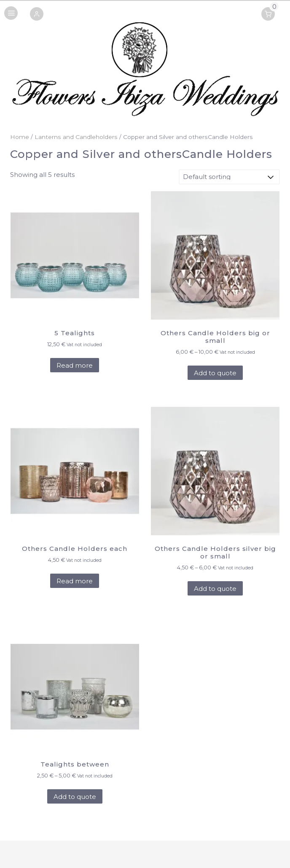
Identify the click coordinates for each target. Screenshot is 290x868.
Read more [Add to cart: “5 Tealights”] (75, 365)
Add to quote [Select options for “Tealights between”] (75, 797)
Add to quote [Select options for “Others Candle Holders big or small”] (215, 373)
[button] (37, 15)
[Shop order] (229, 177)
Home (20, 137)
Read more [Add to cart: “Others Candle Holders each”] (75, 581)
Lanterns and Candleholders (76, 137)
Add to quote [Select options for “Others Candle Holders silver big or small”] (215, 589)
